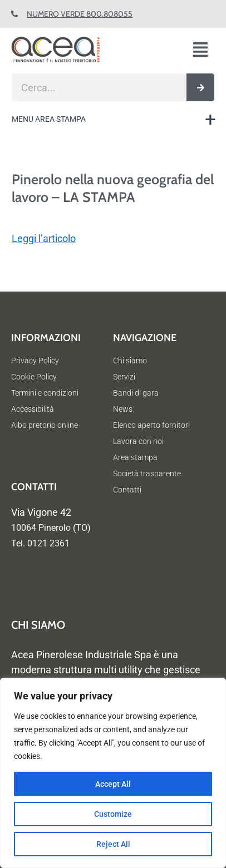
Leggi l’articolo (44, 238)
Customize (113, 814)
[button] (205, 51)
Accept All (113, 784)
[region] (113, 773)
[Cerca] (200, 87)
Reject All (113, 844)
